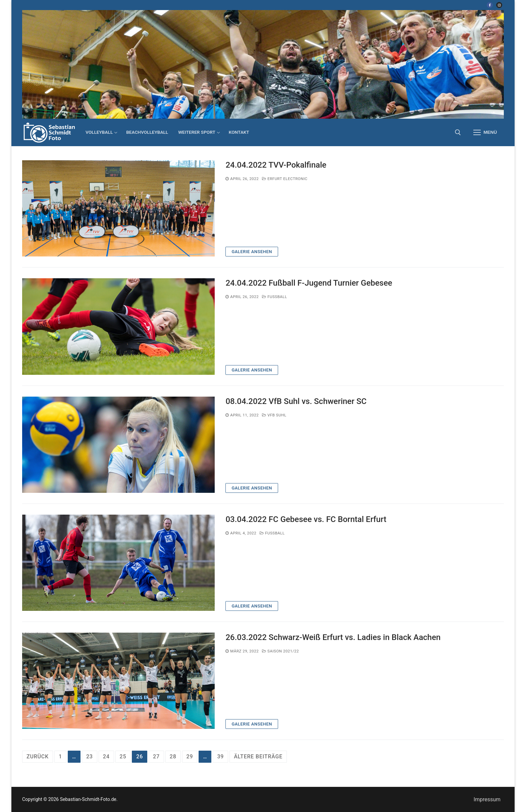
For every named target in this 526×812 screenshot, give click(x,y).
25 (123, 757)
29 (190, 757)
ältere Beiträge (258, 757)
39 (220, 757)
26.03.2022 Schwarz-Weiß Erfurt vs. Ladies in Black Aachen (333, 637)
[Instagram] (499, 5)
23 (90, 757)
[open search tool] (458, 132)
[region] (263, 64)
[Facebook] (490, 5)
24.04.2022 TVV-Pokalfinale (276, 165)
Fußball (274, 297)
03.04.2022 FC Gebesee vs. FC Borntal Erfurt (306, 519)
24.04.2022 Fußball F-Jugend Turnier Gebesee (309, 283)
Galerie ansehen (252, 252)
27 (156, 757)
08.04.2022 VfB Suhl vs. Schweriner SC (296, 401)
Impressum (487, 799)
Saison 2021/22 (280, 651)
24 (106, 757)
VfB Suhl (274, 415)
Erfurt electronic (285, 179)
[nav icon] (485, 132)
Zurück (38, 757)
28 (173, 757)
